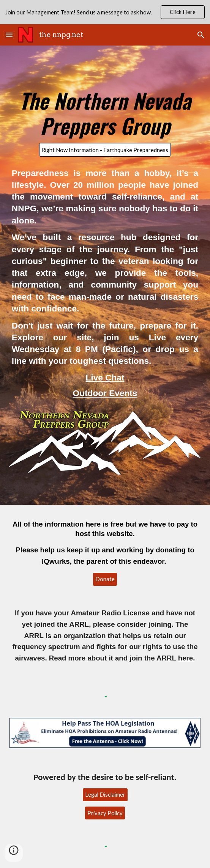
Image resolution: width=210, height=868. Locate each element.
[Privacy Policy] (105, 813)
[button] (9, 35)
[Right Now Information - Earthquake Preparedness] (105, 150)
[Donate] (105, 579)
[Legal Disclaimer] (105, 794)
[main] (105, 109)
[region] (105, 12)
